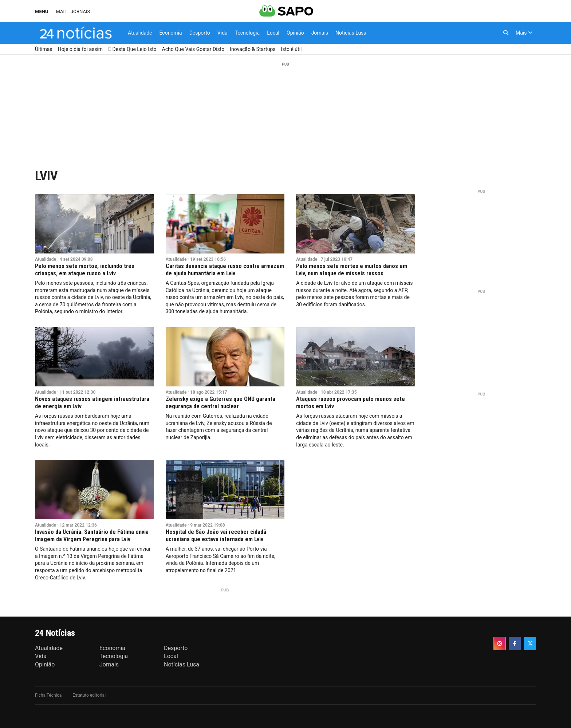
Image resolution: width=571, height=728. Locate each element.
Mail (61, 11)
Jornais (80, 11)
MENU (42, 11)
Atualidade (46, 259)
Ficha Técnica (48, 695)
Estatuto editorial (89, 695)
